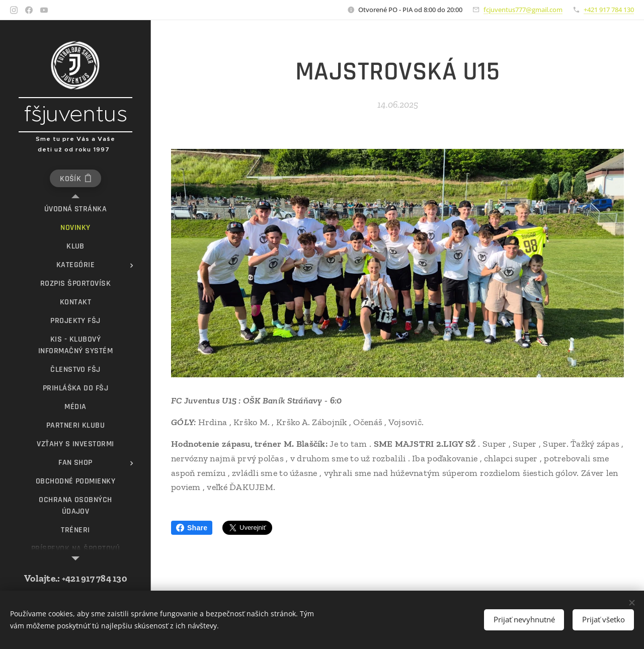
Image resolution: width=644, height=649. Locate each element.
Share (192, 528)
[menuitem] (75, 209)
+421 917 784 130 (609, 10)
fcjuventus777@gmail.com (523, 10)
